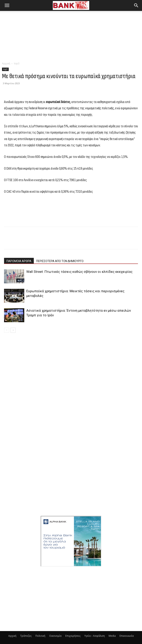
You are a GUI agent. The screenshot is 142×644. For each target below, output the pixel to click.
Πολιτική (40, 636)
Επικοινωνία (127, 636)
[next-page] (13, 330)
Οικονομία (55, 636)
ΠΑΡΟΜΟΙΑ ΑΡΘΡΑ (19, 261)
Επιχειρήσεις (73, 636)
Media (112, 636)
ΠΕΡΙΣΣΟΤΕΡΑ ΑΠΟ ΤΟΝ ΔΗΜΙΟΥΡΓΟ (60, 261)
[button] (7, 5)
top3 (17, 63)
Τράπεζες (26, 636)
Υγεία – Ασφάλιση (95, 636)
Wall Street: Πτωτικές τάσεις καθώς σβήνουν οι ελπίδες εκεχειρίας (79, 272)
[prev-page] (7, 330)
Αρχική (6, 63)
